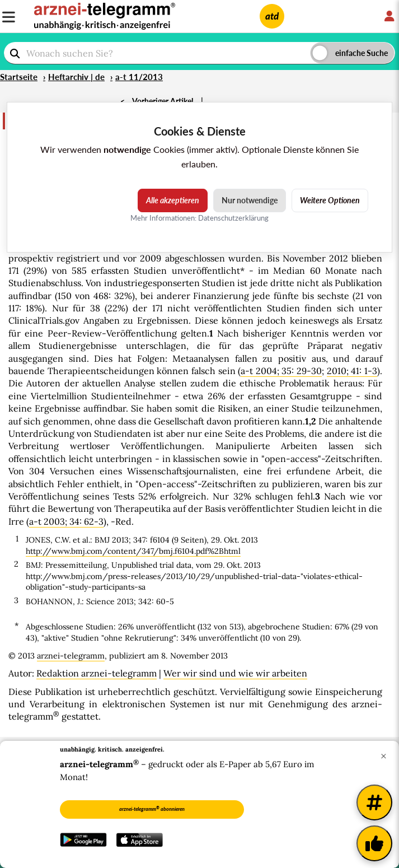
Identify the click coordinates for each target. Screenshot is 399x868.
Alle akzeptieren (173, 200)
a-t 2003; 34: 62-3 (66, 521)
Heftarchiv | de (76, 77)
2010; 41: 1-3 (352, 371)
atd (272, 16)
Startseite (19, 77)
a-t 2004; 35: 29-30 (281, 371)
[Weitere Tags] (374, 802)
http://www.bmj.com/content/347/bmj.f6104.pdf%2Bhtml (133, 551)
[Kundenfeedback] (374, 843)
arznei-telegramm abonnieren (152, 809)
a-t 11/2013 (139, 77)
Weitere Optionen (330, 200)
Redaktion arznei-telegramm (97, 673)
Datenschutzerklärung (233, 218)
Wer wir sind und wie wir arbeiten (235, 673)
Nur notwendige (250, 200)
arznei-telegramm (71, 656)
